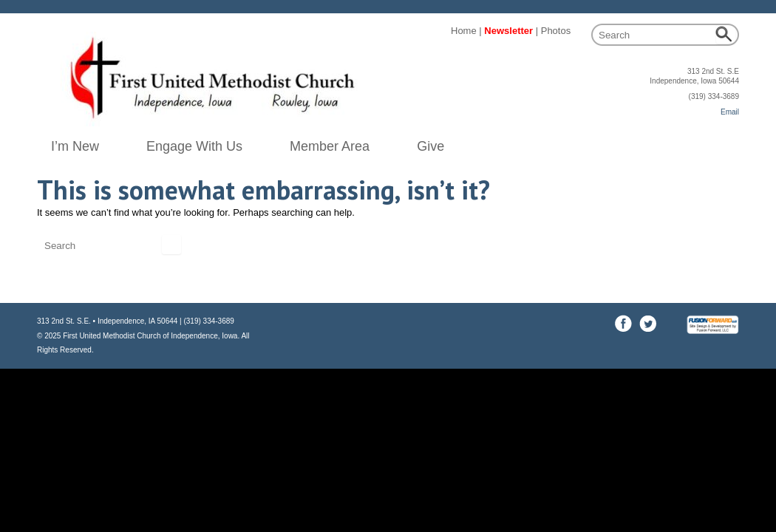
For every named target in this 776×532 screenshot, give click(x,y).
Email (730, 112)
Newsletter (508, 31)
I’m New (75, 146)
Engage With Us (194, 146)
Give (430, 146)
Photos (556, 31)
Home (464, 31)
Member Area (330, 146)
